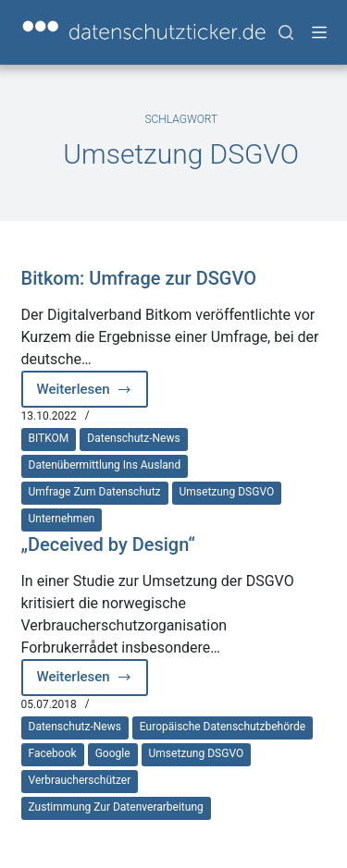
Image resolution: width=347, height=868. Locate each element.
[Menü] (319, 32)
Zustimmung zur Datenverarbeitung (116, 807)
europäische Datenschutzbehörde (223, 727)
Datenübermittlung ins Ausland (105, 465)
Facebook (53, 753)
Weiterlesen (87, 394)
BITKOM (49, 438)
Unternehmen (62, 519)
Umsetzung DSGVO (227, 492)
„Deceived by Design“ (108, 544)
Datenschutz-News (133, 438)
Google (113, 753)
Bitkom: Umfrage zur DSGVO (139, 278)
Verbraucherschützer (80, 780)
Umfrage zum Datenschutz (95, 492)
